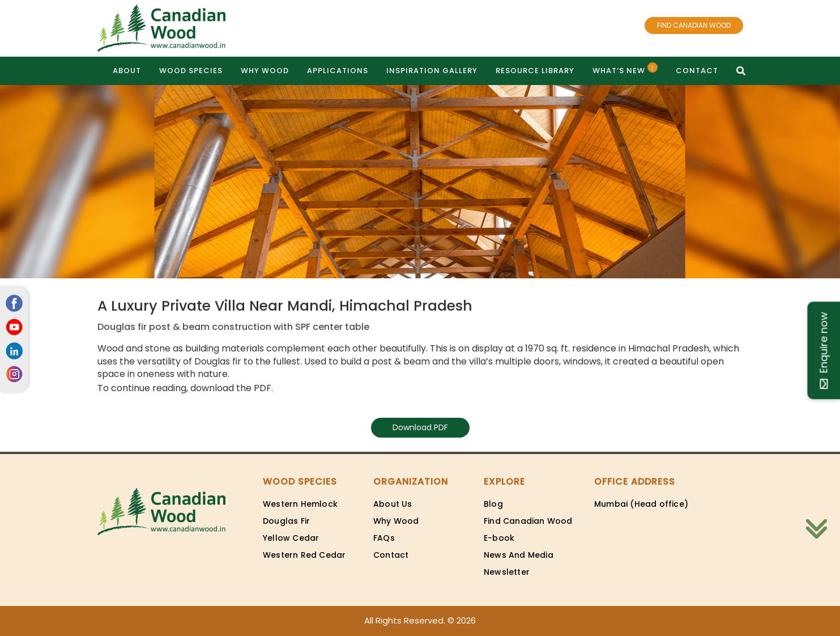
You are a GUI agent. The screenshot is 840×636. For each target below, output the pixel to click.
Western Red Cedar (304, 555)
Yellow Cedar (291, 538)
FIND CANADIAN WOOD (694, 25)
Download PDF (420, 427)
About (127, 71)
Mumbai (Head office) (641, 504)
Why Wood (265, 71)
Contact (697, 71)
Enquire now (823, 350)
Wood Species (191, 71)
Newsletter (507, 572)
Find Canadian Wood (528, 521)
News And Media (519, 555)
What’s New (625, 69)
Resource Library (535, 71)
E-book (499, 538)
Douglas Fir (286, 521)
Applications (338, 71)
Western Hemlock (300, 504)
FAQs (384, 538)
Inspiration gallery (432, 71)
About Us (393, 504)
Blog (493, 504)
